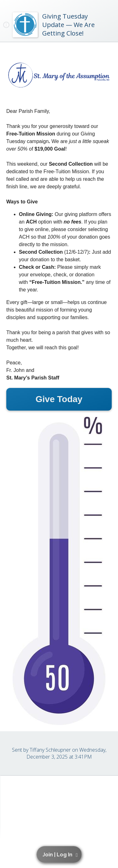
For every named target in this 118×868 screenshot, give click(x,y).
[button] (60, 854)
